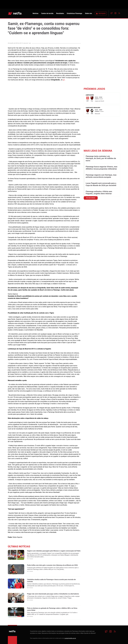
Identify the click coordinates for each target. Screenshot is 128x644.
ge (64, 80)
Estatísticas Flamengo (74, 13)
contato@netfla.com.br (70, 638)
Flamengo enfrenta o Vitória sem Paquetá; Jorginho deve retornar (99, 193)
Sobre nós (88, 13)
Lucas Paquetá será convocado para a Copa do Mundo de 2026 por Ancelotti (101, 184)
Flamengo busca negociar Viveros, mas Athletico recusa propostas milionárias (102, 168)
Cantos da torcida (47, 13)
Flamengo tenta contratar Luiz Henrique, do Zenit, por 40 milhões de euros (101, 158)
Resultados (60, 13)
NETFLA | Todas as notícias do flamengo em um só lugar (15, 13)
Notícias (35, 13)
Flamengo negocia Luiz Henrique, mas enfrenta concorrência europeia (101, 176)
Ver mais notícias (91, 198)
